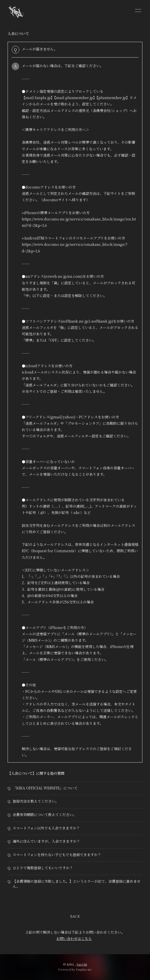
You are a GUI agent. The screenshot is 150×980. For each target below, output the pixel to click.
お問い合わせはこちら (74, 938)
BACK (75, 917)
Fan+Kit (82, 964)
